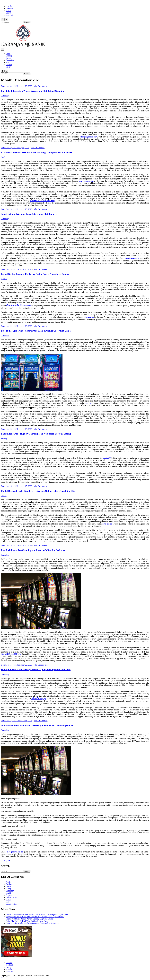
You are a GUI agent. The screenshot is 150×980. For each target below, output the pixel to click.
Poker (8, 67)
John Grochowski (41, 86)
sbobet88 (107, 458)
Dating (9, 888)
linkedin (9, 6)
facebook (10, 8)
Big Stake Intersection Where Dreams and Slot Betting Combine (33, 91)
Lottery (9, 65)
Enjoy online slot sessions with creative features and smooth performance (35, 917)
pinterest (9, 15)
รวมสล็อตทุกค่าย (132, 258)
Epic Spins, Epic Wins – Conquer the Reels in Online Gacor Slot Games (36, 331)
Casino (9, 58)
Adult (8, 54)
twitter (9, 11)
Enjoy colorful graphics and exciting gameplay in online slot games (33, 923)
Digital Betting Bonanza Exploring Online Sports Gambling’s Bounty (35, 274)
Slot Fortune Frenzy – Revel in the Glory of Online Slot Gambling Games (37, 725)
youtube (9, 13)
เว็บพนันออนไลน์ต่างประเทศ (18, 305)
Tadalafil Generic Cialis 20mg (43, 201)
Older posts (5, 860)
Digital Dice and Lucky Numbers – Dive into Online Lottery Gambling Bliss (38, 491)
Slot (8, 62)
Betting (9, 56)
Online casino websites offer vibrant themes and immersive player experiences (37, 914)
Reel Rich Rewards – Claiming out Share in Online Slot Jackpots (33, 550)
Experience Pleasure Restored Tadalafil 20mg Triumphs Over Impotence (37, 152)
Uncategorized (12, 904)
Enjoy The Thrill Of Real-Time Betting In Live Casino (27, 921)
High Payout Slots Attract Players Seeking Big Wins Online (29, 919)
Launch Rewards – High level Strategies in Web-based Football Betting (36, 434)
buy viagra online (86, 181)
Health (9, 893)
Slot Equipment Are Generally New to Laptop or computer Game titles (36, 670)
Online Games (12, 897)
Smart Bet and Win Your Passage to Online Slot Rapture (29, 214)
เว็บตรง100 (89, 317)
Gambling (10, 60)
